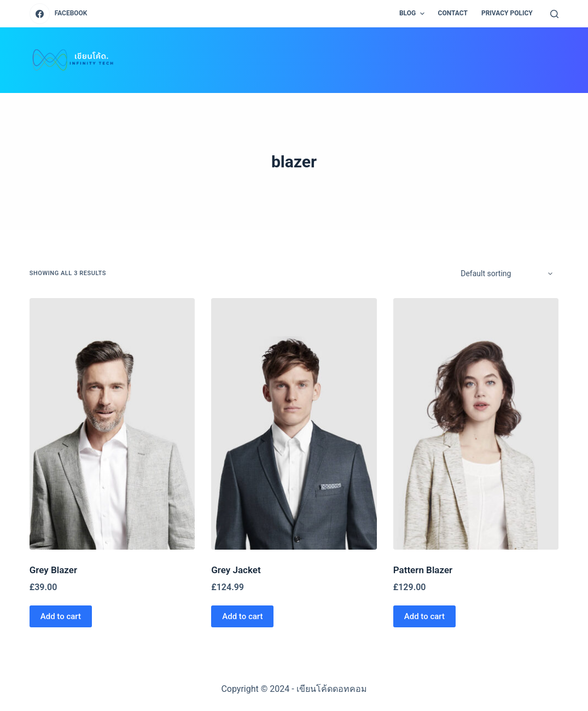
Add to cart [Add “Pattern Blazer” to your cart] (424, 616)
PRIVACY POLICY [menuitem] (507, 13)
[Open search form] (554, 14)
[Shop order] (506, 273)
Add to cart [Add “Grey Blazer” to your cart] (61, 616)
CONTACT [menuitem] (453, 13)
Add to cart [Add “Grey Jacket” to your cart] (242, 616)
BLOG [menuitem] (413, 14)
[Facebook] (59, 14)
